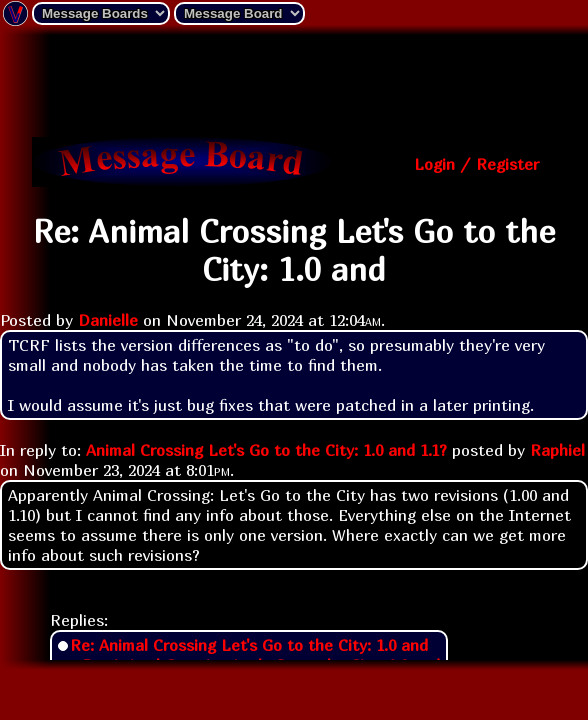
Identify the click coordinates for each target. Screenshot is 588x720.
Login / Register (476, 164)
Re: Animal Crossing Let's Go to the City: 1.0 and (249, 645)
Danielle (108, 320)
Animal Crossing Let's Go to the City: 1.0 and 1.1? (266, 450)
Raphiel (557, 450)
